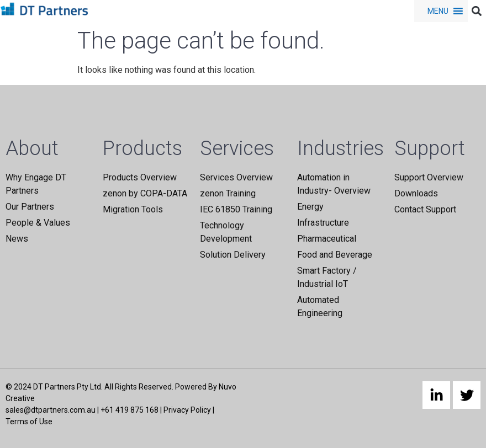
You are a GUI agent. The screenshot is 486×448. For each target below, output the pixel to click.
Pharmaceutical (327, 239)
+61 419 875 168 (130, 410)
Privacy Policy (187, 410)
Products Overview (140, 177)
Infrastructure (323, 223)
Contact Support (425, 209)
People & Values (38, 223)
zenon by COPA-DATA (145, 193)
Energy (310, 207)
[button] (438, 11)
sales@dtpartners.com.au (51, 410)
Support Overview (429, 177)
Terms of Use (29, 422)
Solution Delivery (233, 255)
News (17, 239)
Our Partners (30, 207)
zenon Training (228, 193)
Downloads (416, 193)
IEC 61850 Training (236, 209)
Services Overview (236, 177)
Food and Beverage (335, 255)
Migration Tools (133, 209)
